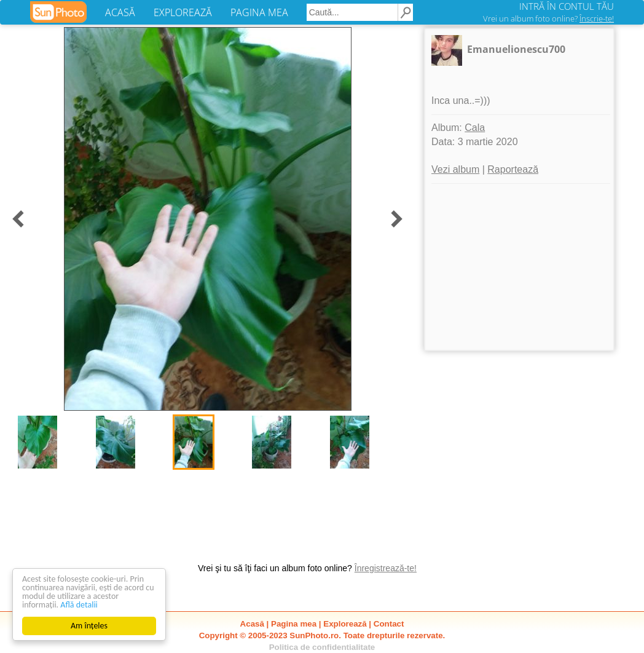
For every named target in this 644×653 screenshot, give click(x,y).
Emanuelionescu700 (516, 49)
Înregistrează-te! (386, 568)
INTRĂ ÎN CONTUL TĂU (567, 6)
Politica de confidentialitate (322, 647)
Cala (475, 128)
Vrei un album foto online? (548, 18)
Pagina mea (294, 624)
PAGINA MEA (259, 12)
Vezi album (455, 169)
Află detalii (79, 605)
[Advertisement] (519, 267)
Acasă (252, 624)
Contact (389, 624)
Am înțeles (89, 626)
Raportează (513, 169)
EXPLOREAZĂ (183, 12)
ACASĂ (120, 12)
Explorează (345, 624)
